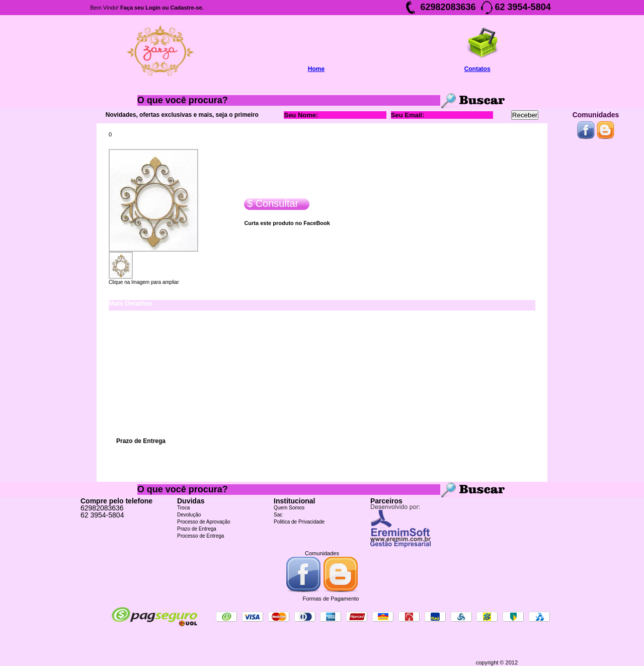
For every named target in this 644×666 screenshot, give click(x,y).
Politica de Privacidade (299, 522)
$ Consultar (271, 204)
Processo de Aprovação (204, 522)
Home (316, 69)
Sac (278, 515)
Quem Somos (289, 508)
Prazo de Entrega (197, 529)
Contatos (477, 69)
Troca (183, 508)
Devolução (189, 515)
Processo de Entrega (200, 536)
